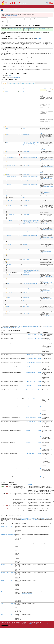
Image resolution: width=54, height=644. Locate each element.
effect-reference (4, 552)
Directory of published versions (11, 16)
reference (13, 535)
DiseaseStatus (29, 386)
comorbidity (9, 184)
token (12, 527)
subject (7, 142)
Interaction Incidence (47, 290)
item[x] (10, 264)
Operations (40, 19)
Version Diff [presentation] (28, 83)
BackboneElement (26, 155)
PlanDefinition (26, 145)
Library (28, 304)
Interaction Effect (46, 287)
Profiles (46, 19)
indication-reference (5, 572)
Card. (22, 89)
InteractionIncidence (30, 454)
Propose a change (12, 625)
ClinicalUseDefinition (9, 92)
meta (41, 123)
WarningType (29, 476)
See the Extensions (7, 320)
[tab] (5, 83)
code (24, 128)
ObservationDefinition (34, 157)
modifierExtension (43, 125)
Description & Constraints (45, 89)
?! (18, 152)
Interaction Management (47, 171)
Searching (36, 520)
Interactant (45, 267)
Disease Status (45, 183)
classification (10, 162)
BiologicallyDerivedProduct (28, 147)
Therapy (44, 224)
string (24, 199)
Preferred (45, 140)
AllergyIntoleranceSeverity (31, 468)
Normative (26, 29)
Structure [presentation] (5, 83)
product (3, 591)
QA (23, 624)
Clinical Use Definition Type (48, 132)
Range (24, 197)
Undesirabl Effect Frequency (48, 166)
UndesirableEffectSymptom (31, 359)
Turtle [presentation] (23, 83)
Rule (7, 486)
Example (44, 149)
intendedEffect (10, 190)
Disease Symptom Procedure (48, 178)
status (7, 152)
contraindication (9, 225)
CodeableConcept (26, 134)
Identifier (25, 126)
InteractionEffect (29, 448)
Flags (19, 89)
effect (8, 283)
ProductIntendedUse (30, 394)
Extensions (4, 22)
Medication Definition (7, 10)
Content (4, 19)
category (8, 134)
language (48, 123)
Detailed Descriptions (12, 19)
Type (24, 89)
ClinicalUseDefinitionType (31, 334)
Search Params (21, 19)
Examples (34, 19)
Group (28, 301)
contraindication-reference (6, 535)
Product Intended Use (47, 192)
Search (6, 624)
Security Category (32, 29)
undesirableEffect (9, 155)
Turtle (43, 326)
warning (7, 306)
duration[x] (9, 196)
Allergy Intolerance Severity (48, 298)
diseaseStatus (10, 181)
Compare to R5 (35, 624)
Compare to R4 (27, 624)
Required (42, 133)
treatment (10, 220)
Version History (11, 624)
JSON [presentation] (18, 83)
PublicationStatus (46, 154)
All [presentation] (34, 83)
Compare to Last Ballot (43, 624)
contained (42, 124)
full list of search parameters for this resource (27, 518)
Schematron (29, 326)
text (51, 123)
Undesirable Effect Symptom (48, 160)
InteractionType (29, 443)
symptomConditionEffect (12, 157)
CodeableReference (26, 142)
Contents (16, 624)
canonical (25, 304)
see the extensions (49, 326)
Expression (25, 205)
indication (8, 175)
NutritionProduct (33, 146)
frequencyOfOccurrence (11, 165)
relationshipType (11, 215)
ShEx (39, 326)
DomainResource (26, 92)
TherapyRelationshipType (31, 398)
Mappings (28, 19)
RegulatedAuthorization (15, 77)
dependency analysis (16, 327)
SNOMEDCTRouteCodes (31, 436)
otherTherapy (10, 210)
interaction (8, 259)
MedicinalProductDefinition (35, 142)
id (51, 122)
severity (9, 297)
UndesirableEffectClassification (32, 363)
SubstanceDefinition (27, 146)
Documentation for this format (10, 318)
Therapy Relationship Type (48, 218)
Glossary (20, 624)
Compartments (42, 29)
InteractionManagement (31, 372)
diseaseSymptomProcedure (12, 176)
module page (39, 39)
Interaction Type (46, 282)
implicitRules (44, 123)
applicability (9, 205)
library (7, 304)
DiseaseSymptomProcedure (31, 381)
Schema (26, 326)
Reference (25, 268)
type (7, 128)
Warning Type (45, 316)
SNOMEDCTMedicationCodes (32, 344)
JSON (20, 326)
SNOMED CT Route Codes (48, 277)
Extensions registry (45, 518)
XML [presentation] (14, 83)
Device (30, 145)
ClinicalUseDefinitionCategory (32, 338)
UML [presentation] (10, 83)
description (9, 311)
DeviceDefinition (34, 145)
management (9, 169)
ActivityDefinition (31, 143)
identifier (8, 126)
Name (5, 89)
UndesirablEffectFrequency (31, 367)
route (9, 274)
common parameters (25, 520)
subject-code (4, 609)
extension (45, 124)
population (8, 301)
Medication (25, 143)
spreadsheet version (6, 327)
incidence (9, 288)
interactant (9, 261)
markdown (25, 311)
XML (17, 326)
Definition (10, 76)
